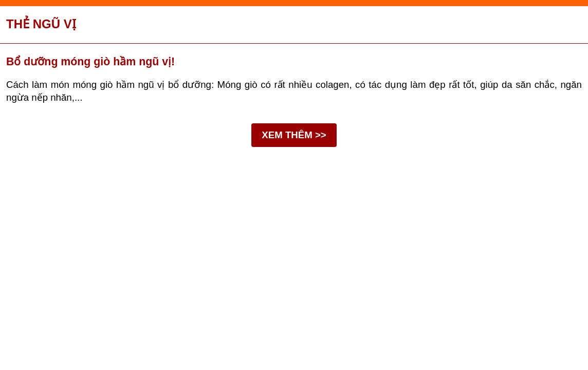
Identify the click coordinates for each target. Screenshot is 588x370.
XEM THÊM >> (294, 135)
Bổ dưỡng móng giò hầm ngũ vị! (90, 62)
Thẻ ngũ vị (41, 24)
